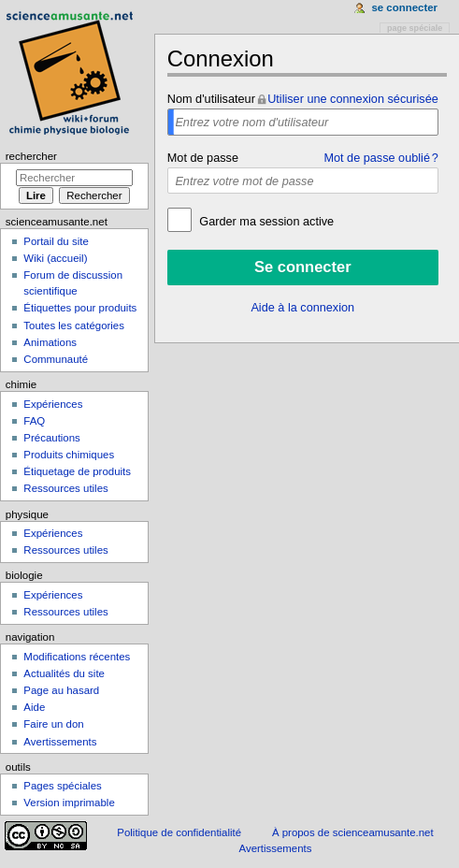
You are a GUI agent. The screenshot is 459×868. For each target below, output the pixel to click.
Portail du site (56, 241)
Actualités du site (64, 673)
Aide (34, 707)
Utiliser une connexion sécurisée (353, 99)
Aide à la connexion (302, 308)
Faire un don (53, 724)
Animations (50, 342)
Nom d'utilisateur (211, 99)
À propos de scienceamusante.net (353, 832)
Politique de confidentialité (179, 832)
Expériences (53, 404)
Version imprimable (69, 803)
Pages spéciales (62, 786)
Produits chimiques (69, 455)
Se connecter (404, 7)
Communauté (56, 359)
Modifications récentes (77, 657)
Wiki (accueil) (55, 258)
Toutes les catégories (74, 325)
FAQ (34, 421)
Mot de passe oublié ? (380, 158)
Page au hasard (61, 690)
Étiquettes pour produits (80, 308)
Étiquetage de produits (77, 471)
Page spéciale (415, 28)
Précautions (51, 438)
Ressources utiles (65, 488)
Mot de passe (203, 158)
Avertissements (60, 742)
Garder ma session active (265, 222)
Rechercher (31, 156)
